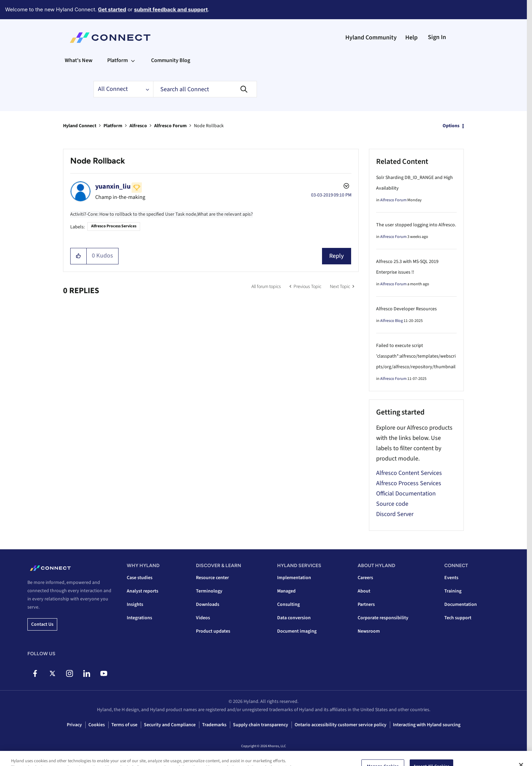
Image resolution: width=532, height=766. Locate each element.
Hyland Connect (80, 126)
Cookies (97, 725)
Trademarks (214, 725)
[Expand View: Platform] (133, 60)
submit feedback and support (171, 9)
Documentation (461, 605)
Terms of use (124, 725)
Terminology (209, 591)
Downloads (208, 605)
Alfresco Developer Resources (406, 309)
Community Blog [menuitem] (171, 60)
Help (411, 38)
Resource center (212, 578)
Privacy (74, 725)
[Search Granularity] (123, 89)
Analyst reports (143, 591)
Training (453, 591)
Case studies (140, 578)
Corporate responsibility (383, 618)
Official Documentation (406, 494)
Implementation (294, 578)
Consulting (288, 605)
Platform (113, 126)
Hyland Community (371, 38)
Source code (392, 504)
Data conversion (294, 618)
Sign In (437, 37)
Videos (203, 618)
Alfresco (138, 126)
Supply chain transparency (261, 725)
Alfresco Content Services (409, 473)
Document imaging (297, 631)
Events (451, 578)
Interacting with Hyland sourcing (427, 725)
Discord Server (395, 514)
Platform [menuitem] (117, 60)
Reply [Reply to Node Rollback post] (337, 256)
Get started (112, 9)
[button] (79, 256)
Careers (365, 578)
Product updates (213, 631)
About (364, 591)
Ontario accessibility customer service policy (341, 725)
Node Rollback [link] (209, 126)
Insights (135, 605)
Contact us (42, 624)
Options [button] (451, 126)
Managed (286, 591)
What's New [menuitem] (79, 60)
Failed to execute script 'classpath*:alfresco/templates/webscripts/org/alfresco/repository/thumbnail (416, 356)
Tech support (458, 618)
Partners (366, 605)
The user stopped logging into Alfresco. (416, 225)
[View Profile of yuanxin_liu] (113, 187)
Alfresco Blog (392, 321)
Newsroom (369, 631)
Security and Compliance (170, 725)
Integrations (139, 618)
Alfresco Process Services (114, 226)
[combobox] (205, 89)
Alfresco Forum (170, 126)
